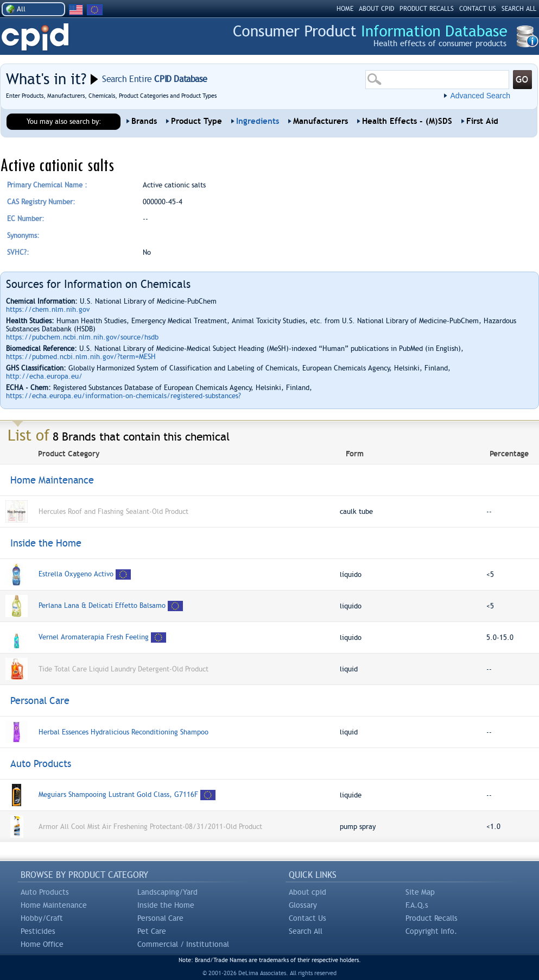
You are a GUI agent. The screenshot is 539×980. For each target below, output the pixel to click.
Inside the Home (166, 905)
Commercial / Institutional (183, 944)
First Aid (482, 121)
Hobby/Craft (42, 918)
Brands (144, 121)
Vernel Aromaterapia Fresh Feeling (94, 637)
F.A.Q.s (417, 905)
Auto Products (45, 892)
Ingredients (258, 121)
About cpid (307, 892)
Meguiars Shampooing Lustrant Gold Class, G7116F (118, 794)
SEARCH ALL (519, 9)
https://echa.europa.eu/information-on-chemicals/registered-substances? (123, 396)
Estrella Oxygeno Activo (76, 574)
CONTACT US (478, 9)
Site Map (420, 892)
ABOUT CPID (376, 9)
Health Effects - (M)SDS (407, 121)
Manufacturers (321, 121)
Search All (306, 931)
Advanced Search (480, 96)
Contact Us (307, 918)
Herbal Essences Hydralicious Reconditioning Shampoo (123, 732)
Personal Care (160, 918)
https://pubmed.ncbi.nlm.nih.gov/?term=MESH (81, 357)
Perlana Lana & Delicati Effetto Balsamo (103, 605)
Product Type (196, 121)
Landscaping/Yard (167, 892)
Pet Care (152, 931)
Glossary (303, 905)
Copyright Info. (431, 931)
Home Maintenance (54, 905)
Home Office (42, 944)
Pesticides (38, 931)
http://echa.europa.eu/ (44, 376)
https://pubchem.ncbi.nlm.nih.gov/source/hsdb (82, 337)
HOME (345, 9)
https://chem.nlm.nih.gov (48, 309)
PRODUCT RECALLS (427, 9)
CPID (35, 37)
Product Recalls (432, 918)
